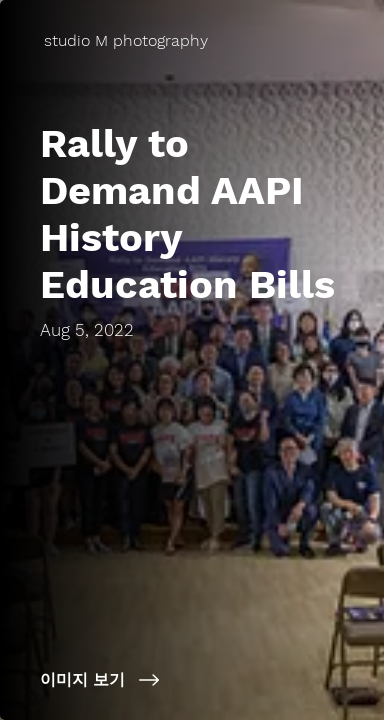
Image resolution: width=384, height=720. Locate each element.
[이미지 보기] (192, 680)
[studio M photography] (128, 40)
